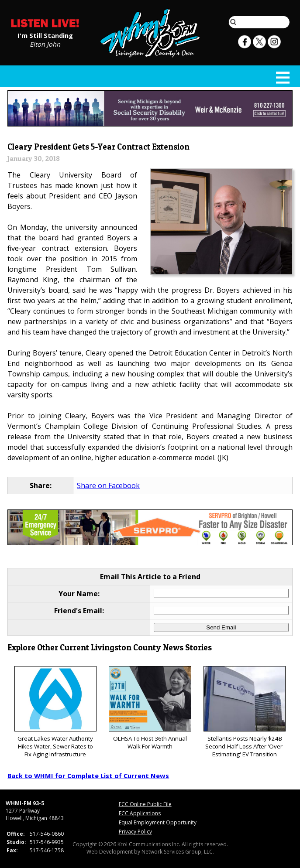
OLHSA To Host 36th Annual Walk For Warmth (150, 708)
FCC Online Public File (145, 804)
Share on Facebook (108, 485)
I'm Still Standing (45, 35)
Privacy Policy (135, 832)
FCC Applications (140, 813)
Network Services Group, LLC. (178, 852)
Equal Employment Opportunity (158, 822)
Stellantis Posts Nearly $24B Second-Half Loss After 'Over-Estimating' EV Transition (245, 712)
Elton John (45, 44)
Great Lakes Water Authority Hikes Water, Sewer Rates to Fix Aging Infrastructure (55, 712)
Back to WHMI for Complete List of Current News (88, 776)
